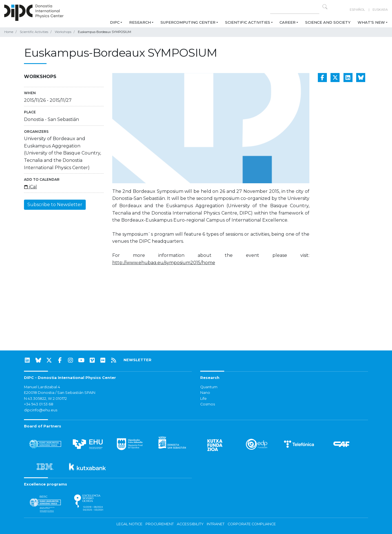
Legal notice (129, 524)
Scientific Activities (248, 22)
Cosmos (208, 404)
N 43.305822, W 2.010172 (45, 399)
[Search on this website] (295, 10)
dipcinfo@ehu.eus (41, 410)
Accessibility (190, 524)
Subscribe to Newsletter (55, 205)
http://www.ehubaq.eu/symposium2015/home (164, 263)
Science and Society (328, 22)
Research (140, 22)
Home (9, 32)
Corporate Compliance (252, 524)
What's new (371, 22)
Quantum (209, 387)
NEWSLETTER (137, 360)
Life (203, 399)
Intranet (216, 524)
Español (357, 10)
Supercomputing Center (188, 22)
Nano (205, 393)
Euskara (380, 10)
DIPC (115, 22)
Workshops (63, 32)
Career (288, 22)
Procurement (160, 524)
